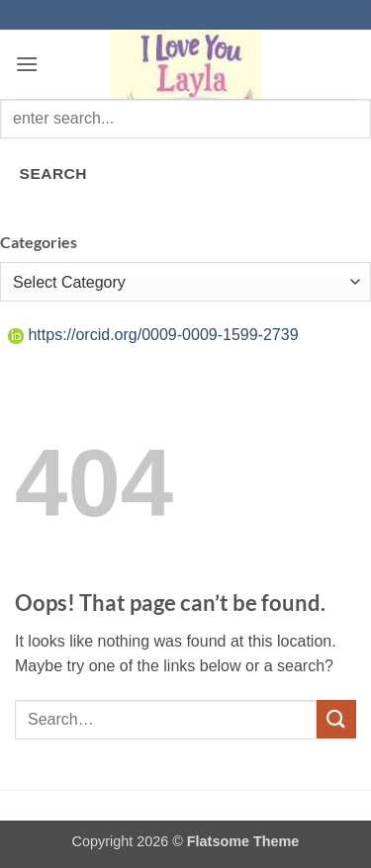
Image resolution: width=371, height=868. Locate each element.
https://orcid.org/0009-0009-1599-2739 (153, 335)
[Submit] (336, 719)
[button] (27, 64)
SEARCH (53, 174)
